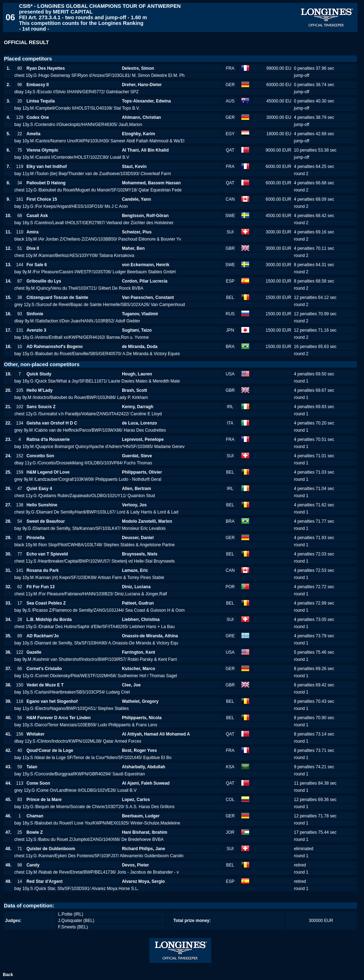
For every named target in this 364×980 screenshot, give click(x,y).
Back (8, 975)
